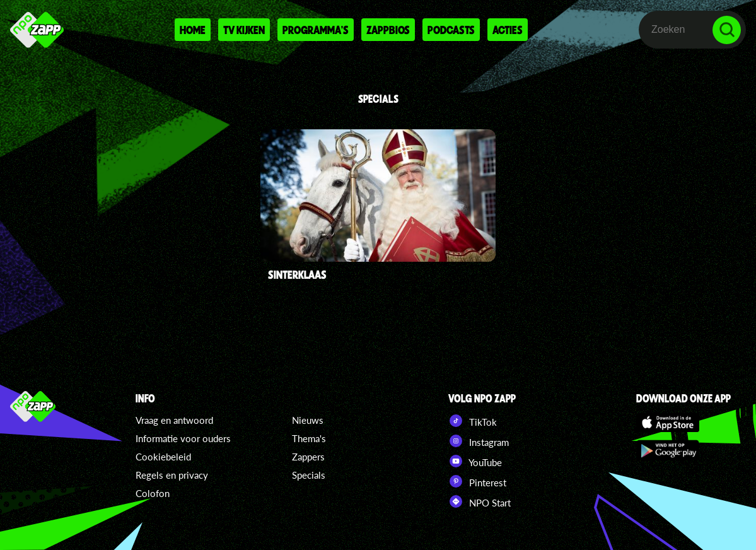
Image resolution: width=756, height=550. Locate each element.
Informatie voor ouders (183, 438)
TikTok (473, 421)
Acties (508, 30)
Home (193, 30)
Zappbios (388, 30)
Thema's (309, 438)
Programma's (316, 30)
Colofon (153, 493)
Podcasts (451, 30)
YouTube (475, 461)
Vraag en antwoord (174, 420)
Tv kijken (244, 30)
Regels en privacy (172, 475)
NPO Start (480, 501)
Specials (309, 475)
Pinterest (477, 481)
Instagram (479, 441)
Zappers (308, 457)
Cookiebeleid (163, 457)
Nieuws (308, 420)
